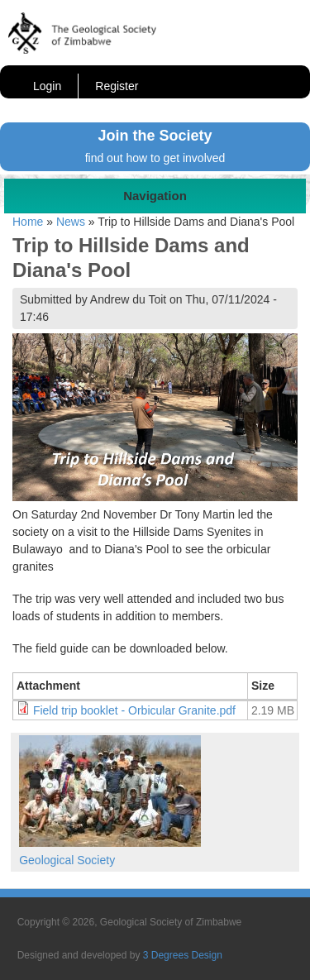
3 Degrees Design (183, 955)
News (71, 222)
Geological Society (67, 860)
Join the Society (155, 136)
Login (47, 86)
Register (117, 86)
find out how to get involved (155, 158)
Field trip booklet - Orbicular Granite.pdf (134, 710)
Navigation (155, 196)
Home (28, 222)
